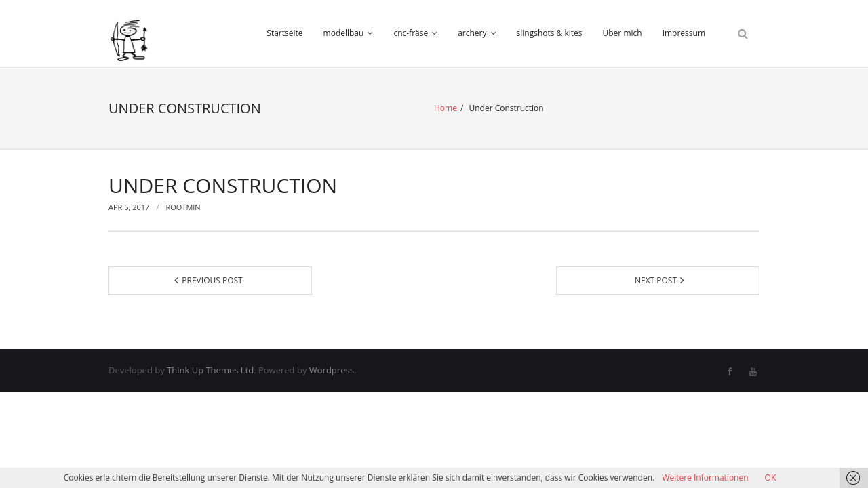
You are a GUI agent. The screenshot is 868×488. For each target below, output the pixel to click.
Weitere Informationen (705, 477)
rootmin (183, 207)
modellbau (344, 33)
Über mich (623, 33)
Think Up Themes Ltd (210, 370)
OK (771, 477)
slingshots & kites (550, 33)
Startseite (284, 33)
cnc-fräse (411, 33)
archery (472, 33)
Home (446, 108)
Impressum (684, 33)
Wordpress (332, 370)
